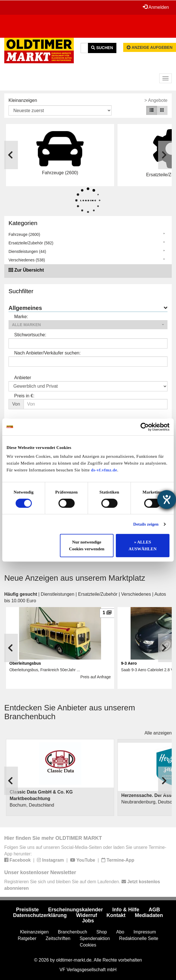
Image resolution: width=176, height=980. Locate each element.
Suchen (102, 48)
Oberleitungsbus (25, 663)
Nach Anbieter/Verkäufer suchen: (47, 353)
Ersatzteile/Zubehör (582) (31, 243)
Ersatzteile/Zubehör (98, 594)
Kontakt (116, 915)
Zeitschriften (58, 938)
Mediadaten (149, 915)
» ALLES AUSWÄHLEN (143, 545)
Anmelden (156, 7)
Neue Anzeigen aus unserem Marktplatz (75, 578)
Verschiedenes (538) (27, 260)
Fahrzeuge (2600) (24, 234)
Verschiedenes (136, 594)
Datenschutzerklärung (40, 915)
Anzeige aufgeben (150, 47)
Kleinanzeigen (23, 100)
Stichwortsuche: (30, 335)
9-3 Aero (129, 663)
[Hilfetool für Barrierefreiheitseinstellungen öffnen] (167, 500)
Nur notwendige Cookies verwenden (87, 545)
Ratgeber (27, 938)
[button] (88, 325)
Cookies (88, 945)
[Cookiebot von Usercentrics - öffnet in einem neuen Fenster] (145, 427)
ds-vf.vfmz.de (104, 470)
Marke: (21, 317)
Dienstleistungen (58, 594)
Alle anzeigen (158, 733)
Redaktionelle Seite (139, 938)
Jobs (88, 921)
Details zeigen (146, 524)
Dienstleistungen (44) (27, 251)
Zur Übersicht (29, 270)
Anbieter (23, 378)
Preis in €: (24, 396)
